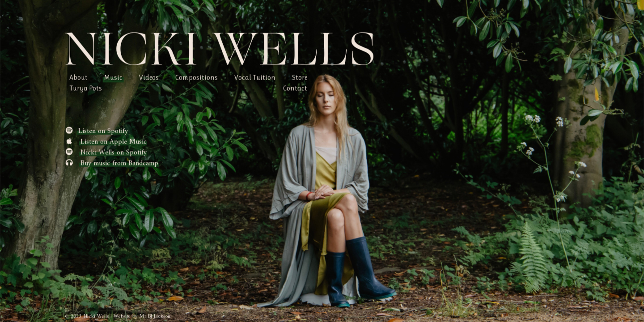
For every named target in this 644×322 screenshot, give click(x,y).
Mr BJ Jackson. (155, 317)
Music (113, 77)
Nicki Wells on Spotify (114, 153)
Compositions (197, 77)
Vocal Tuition (255, 77)
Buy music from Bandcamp (119, 163)
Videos (149, 77)
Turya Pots (86, 88)
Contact (295, 88)
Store (300, 77)
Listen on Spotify (103, 131)
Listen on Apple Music (114, 142)
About (78, 77)
